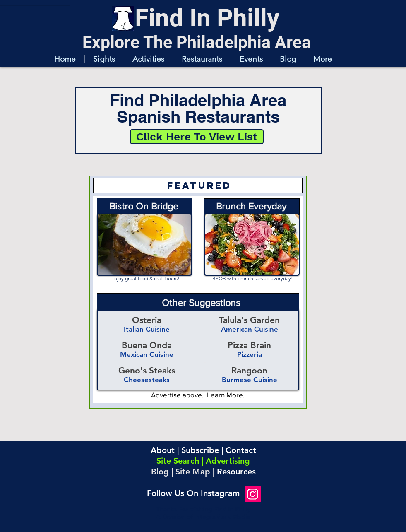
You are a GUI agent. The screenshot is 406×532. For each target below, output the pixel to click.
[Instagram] (253, 494)
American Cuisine (250, 329)
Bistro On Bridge (144, 206)
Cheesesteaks (147, 380)
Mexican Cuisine (147, 354)
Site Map (193, 472)
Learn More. (226, 395)
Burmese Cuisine (250, 380)
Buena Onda (147, 345)
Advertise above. (179, 395)
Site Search (178, 461)
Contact (241, 450)
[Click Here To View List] (197, 137)
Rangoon (249, 370)
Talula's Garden (249, 320)
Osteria (147, 320)
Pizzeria (250, 354)
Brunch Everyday (251, 206)
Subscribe (200, 450)
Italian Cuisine (147, 329)
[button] (104, 59)
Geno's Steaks (147, 370)
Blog (160, 472)
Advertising (228, 461)
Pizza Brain (249, 345)
